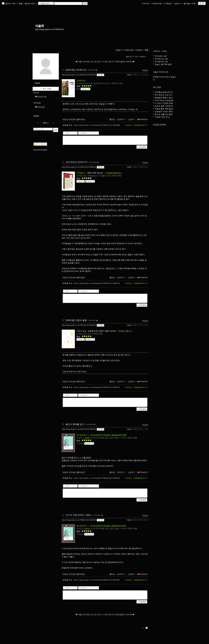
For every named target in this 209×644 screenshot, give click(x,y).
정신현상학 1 (82, 526)
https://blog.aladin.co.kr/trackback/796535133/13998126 (97, 283)
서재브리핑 (157, 4)
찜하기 (131, 119)
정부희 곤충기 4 (125, 331)
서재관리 (169, 4)
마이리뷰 (37, 103)
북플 (21, 4)
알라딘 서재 (11, 4)
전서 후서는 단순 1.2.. (164, 95)
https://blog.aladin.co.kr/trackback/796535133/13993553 (97, 387)
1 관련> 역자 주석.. (163, 117)
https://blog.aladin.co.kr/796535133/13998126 (79, 167)
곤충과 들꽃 (81, 331)
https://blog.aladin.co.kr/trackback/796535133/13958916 (97, 478)
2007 (45, 123)
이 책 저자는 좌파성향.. (164, 100)
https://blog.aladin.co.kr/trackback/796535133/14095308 (97, 125)
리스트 (36, 93)
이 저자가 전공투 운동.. (164, 103)
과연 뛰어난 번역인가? (77, 162)
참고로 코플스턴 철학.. (164, 114)
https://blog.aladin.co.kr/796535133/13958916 (79, 429)
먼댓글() (73, 119)
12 (95, 62)
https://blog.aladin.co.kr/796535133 (49, 29)
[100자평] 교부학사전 (76, 70)
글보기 (119, 50)
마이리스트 (42, 97)
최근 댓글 (157, 87)
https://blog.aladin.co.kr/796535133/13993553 (79, 325)
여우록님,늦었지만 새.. (164, 92)
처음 (79, 62)
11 (92, 62)
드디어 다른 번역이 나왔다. (79, 515)
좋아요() (81, 119)
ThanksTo (143, 119)
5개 (137, 57)
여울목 (39, 26)
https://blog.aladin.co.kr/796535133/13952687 (79, 520)
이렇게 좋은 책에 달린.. (164, 109)
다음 (122, 62)
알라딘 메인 (30, 4)
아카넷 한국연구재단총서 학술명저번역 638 (108, 435)
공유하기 (121, 119)
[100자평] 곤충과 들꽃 (76, 320)
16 (110, 62)
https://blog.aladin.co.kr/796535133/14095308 (79, 75)
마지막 (130, 62)
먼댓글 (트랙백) (159, 125)
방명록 (36, 116)
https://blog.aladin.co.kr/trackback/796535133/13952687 (97, 580)
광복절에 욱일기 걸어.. (164, 98)
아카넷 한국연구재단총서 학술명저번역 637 (108, 526)
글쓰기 (178, 4)
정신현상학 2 (82, 435)
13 (99, 62)
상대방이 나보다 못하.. (164, 112)
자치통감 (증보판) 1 (114, 173)
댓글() (145, 70)
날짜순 (143, 57)
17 (113, 62)
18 (117, 62)
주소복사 (128, 125)
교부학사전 (81, 81)
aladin (45, 150)
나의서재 (146, 4)
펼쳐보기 (130, 57)
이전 (86, 62)
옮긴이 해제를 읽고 (75, 424)
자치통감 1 (81, 173)
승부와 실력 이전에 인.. (164, 106)
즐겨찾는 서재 (190, 4)
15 (106, 62)
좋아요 (112, 119)
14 (103, 62)
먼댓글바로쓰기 (141, 125)
